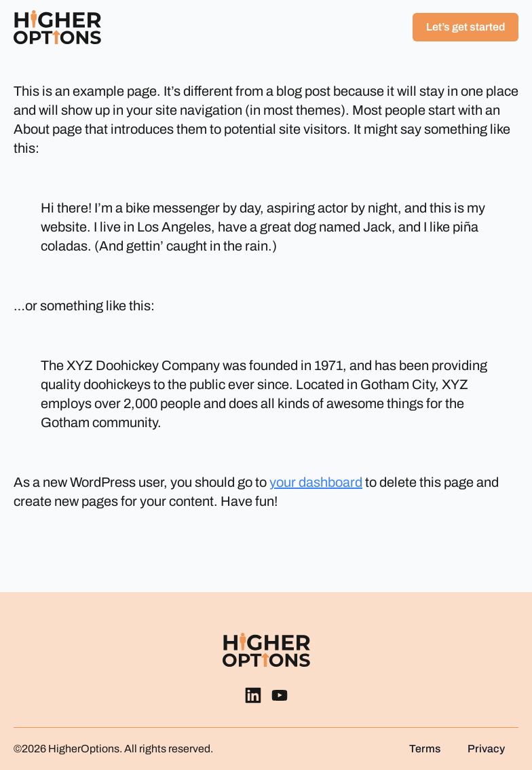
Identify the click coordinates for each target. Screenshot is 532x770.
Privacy (486, 749)
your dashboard (316, 482)
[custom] (253, 695)
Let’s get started (465, 27)
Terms (425, 749)
